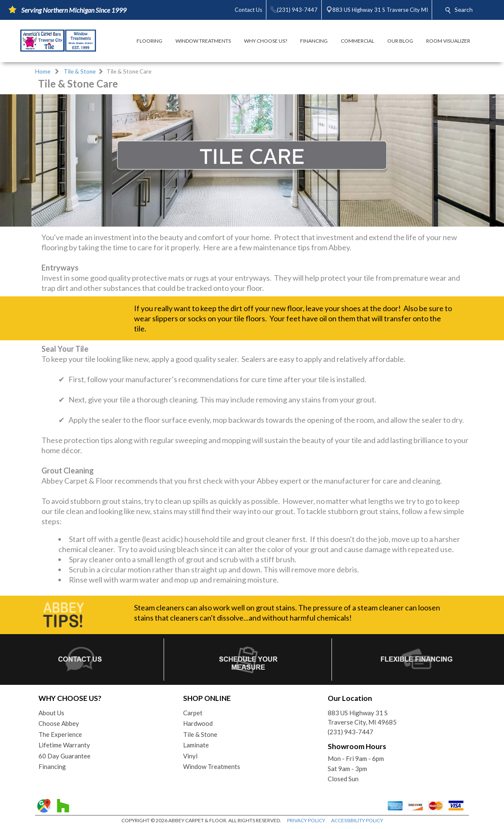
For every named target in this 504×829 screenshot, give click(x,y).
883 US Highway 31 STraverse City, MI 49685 (362, 718)
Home (43, 71)
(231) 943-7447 (351, 732)
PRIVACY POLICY (306, 820)
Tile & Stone (80, 71)
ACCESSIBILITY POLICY (357, 820)
